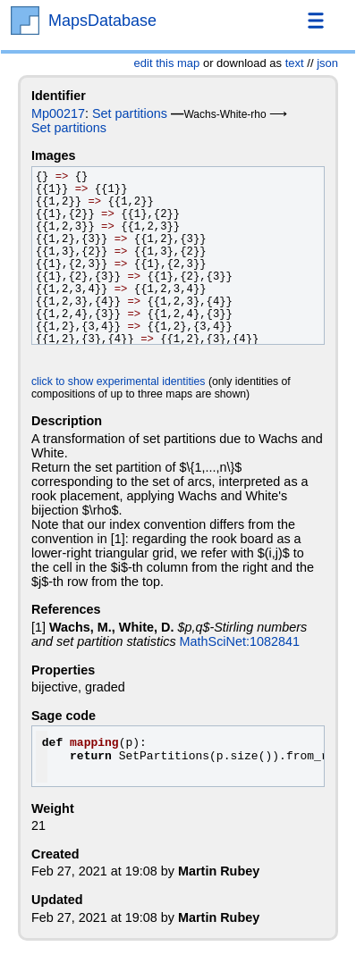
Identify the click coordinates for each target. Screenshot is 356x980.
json (327, 63)
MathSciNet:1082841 (240, 641)
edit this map (167, 63)
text (295, 63)
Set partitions (130, 113)
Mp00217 (58, 113)
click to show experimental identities (118, 381)
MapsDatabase (102, 21)
